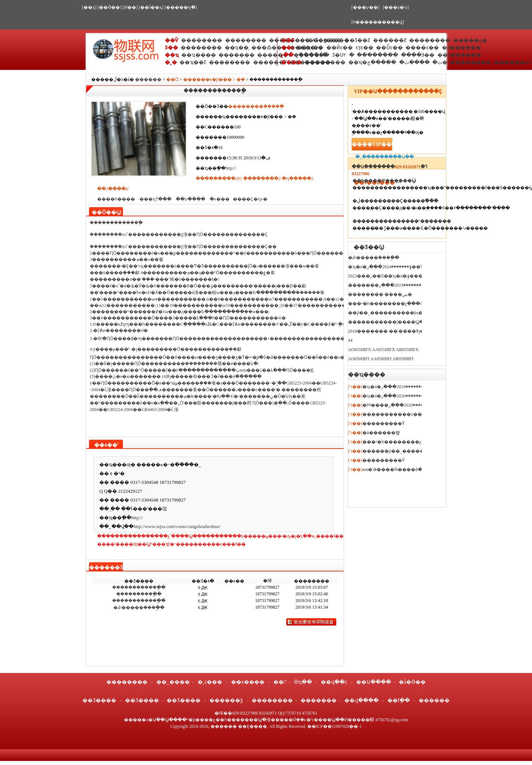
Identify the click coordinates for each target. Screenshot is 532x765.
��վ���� (361, 700)
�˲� (171, 62)
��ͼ (288, 48)
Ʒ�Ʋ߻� (338, 55)
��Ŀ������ (459, 55)
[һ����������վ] (378, 22)
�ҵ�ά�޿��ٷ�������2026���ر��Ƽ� (402, 396)
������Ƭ (270, 62)
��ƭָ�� (399, 700)
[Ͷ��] (130, 7)
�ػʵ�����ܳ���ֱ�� (139, 608)
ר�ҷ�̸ (305, 40)
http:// (231, 168)
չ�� (287, 55)
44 (350, 340)
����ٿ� (414, 62)
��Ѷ (172, 40)
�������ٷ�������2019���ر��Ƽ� (394, 285)
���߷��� (269, 48)
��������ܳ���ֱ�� (139, 587)
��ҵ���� (198, 55)
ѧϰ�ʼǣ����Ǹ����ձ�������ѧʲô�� (413, 470)
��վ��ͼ (334, 682)
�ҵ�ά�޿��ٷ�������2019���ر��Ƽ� (402, 387)
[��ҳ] (89, 7)
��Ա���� (374, 682)
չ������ (313, 55)
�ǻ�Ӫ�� (412, 682)
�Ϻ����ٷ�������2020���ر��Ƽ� (406, 405)
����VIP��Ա (372, 144)
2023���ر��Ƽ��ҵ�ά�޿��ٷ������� (394, 276)
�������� (202, 40)
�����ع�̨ (470, 40)
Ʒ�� (171, 48)
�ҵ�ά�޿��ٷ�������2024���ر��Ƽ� (388, 267)
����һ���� (117, 199)
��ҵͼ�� (310, 48)
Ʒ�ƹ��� (329, 40)
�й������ (461, 48)
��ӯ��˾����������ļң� (385, 313)
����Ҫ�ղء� (250, 199)
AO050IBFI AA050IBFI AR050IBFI (381, 359)
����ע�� (191, 199)
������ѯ (226, 700)
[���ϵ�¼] (396, 7)
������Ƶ (390, 40)
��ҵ (172, 55)
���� (291, 62)
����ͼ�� (422, 48)
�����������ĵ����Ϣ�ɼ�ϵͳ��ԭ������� (413, 322)
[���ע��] (365, 7)
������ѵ (274, 55)
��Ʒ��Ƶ (357, 40)
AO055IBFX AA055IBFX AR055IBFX (383, 350)
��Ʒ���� (99, 700)
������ (148, 79)
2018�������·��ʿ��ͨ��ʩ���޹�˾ (394, 331)
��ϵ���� (248, 682)
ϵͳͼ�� (365, 48)
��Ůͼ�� (389, 48)
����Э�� (418, 55)
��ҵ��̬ (237, 48)
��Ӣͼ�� (340, 48)
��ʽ (280, 682)
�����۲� (349, 55)
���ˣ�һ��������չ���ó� (387, 304)
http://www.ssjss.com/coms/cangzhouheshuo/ (177, 526)
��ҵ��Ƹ (193, 62)
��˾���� (173, 682)
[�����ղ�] (181, 7)
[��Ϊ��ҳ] (151, 7)
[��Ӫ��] (109, 7)
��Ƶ (288, 40)
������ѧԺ (513, 62)
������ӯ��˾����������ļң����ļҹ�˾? (421, 451)
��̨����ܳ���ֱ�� (139, 594)
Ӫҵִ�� (303, 682)
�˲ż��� (210, 682)
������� (237, 55)
